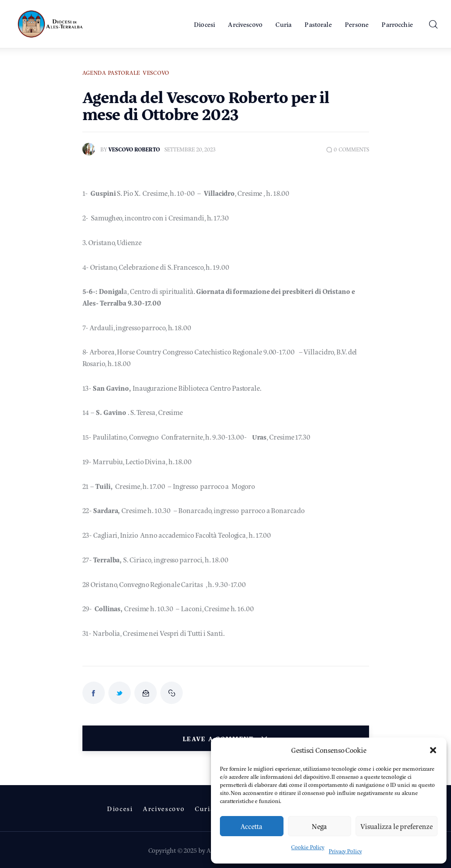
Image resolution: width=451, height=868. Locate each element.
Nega (319, 826)
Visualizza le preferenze (397, 826)
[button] (433, 750)
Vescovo (156, 73)
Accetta (251, 826)
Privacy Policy (345, 851)
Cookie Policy (308, 847)
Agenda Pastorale (112, 73)
